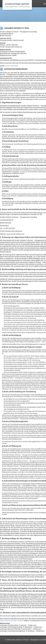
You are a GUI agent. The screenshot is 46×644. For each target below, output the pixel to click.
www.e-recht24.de (12, 66)
